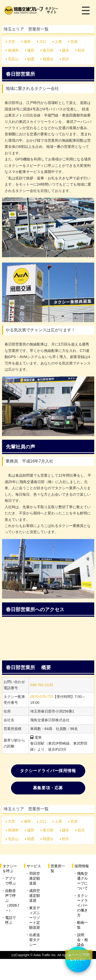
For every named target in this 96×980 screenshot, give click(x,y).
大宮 (12, 42)
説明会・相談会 (82, 940)
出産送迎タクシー (35, 940)
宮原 (74, 42)
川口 (43, 42)
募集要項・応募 (48, 788)
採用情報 (82, 866)
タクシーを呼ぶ (10, 868)
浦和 (27, 42)
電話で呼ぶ (10, 920)
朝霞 (31, 59)
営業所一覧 (58, 868)
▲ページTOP (79, 955)
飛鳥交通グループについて (82, 881)
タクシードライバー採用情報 (48, 771)
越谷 (66, 50)
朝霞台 (48, 59)
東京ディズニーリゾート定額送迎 (35, 918)
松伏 (81, 50)
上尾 (58, 42)
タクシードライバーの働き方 (82, 905)
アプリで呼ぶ (10, 881)
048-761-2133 (42, 685)
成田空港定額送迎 (35, 896)
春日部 (48, 50)
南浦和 (13, 50)
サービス (34, 866)
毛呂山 (13, 59)
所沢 (66, 59)
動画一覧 (82, 925)
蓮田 (31, 50)
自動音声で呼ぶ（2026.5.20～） (12, 900)
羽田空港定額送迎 (35, 878)
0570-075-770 (42, 697)
